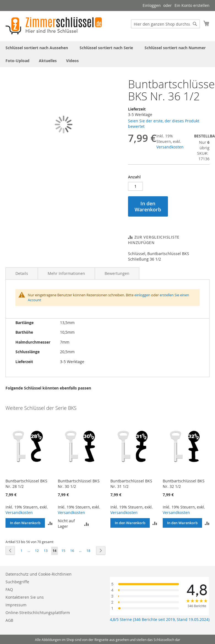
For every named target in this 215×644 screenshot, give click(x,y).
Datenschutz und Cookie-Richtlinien (39, 574)
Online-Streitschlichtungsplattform (38, 613)
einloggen (142, 295)
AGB (9, 620)
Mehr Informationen (66, 273)
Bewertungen (117, 273)
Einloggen (152, 5)
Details (22, 273)
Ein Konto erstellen (192, 5)
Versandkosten (170, 147)
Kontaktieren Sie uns (25, 597)
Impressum (16, 605)
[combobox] (165, 24)
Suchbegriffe (17, 582)
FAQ (9, 589)
